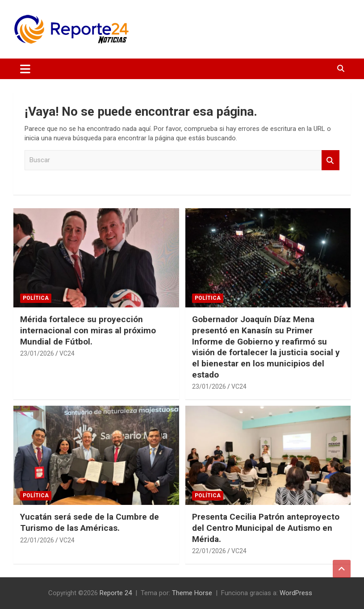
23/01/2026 (37, 353)
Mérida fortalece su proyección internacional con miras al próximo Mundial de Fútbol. (88, 330)
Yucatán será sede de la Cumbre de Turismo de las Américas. (90, 522)
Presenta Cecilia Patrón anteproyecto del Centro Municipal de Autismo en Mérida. (266, 528)
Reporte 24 (116, 593)
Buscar (331, 160)
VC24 (67, 353)
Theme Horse (192, 593)
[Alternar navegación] (25, 69)
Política (36, 298)
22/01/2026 (37, 540)
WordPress (296, 593)
